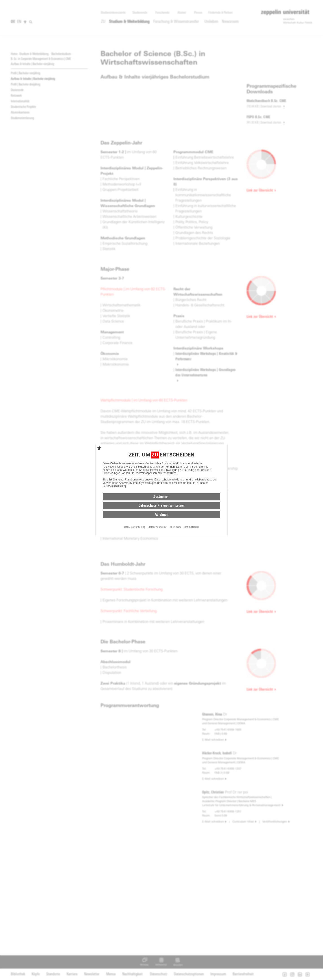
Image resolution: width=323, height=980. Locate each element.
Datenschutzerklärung (115, 486)
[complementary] (99, 448)
